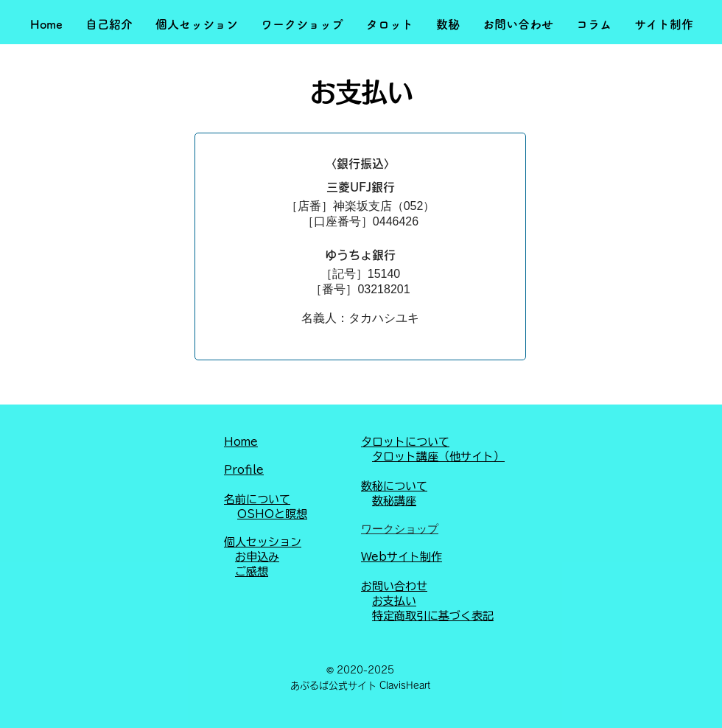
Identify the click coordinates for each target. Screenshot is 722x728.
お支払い (394, 601)
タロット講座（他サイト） (438, 456)
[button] (109, 25)
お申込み (257, 557)
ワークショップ (400, 529)
